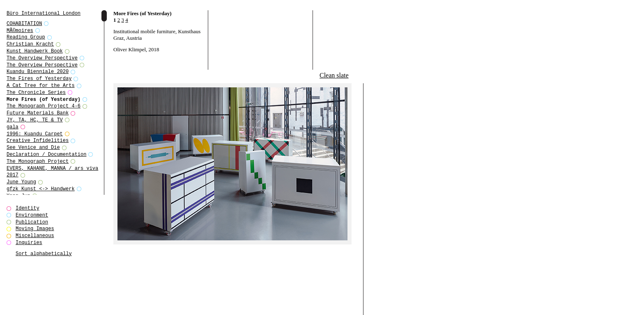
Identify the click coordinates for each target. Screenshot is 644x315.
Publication (32, 222)
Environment (32, 215)
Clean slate (334, 75)
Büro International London (44, 13)
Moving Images (35, 229)
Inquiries (29, 243)
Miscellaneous (35, 236)
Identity (28, 208)
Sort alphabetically (44, 254)
